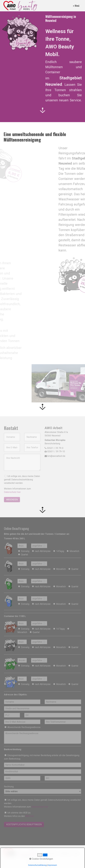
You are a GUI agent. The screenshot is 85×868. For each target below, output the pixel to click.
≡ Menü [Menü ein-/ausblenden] (76, 6)
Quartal (24, 555)
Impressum (52, 853)
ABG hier (30, 816)
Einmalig (25, 551)
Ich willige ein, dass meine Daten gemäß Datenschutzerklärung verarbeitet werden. (22, 480)
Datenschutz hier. (12, 492)
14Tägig (60, 551)
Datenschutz (66, 853)
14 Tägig (60, 629)
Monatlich (74, 551)
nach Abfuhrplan (43, 551)
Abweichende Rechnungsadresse (24, 727)
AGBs (76, 853)
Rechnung (9, 787)
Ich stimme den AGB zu (19, 813)
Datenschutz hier (40, 807)
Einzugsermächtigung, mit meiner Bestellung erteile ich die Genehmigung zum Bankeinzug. (42, 757)
